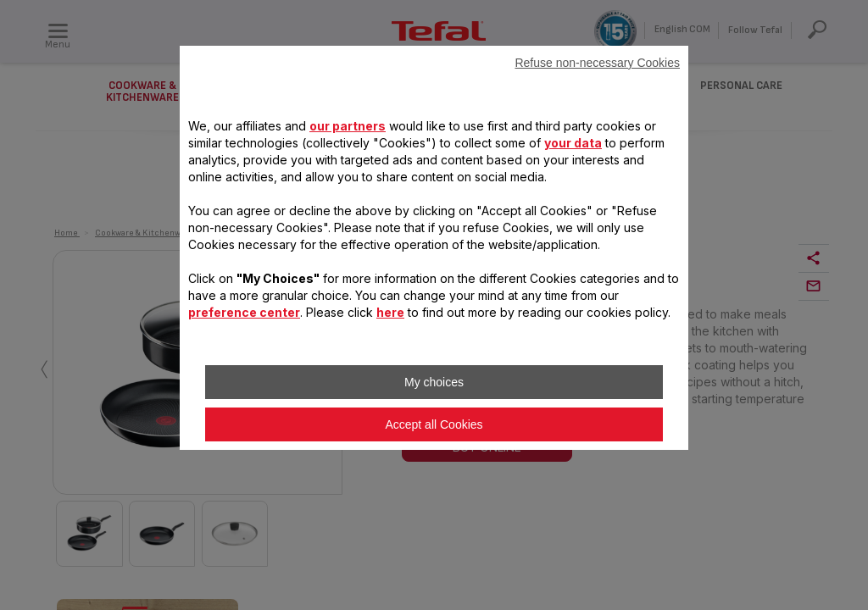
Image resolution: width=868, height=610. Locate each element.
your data (573, 143)
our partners (348, 126)
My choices (434, 382)
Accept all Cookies (434, 424)
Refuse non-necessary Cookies (597, 63)
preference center (244, 312)
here (390, 312)
